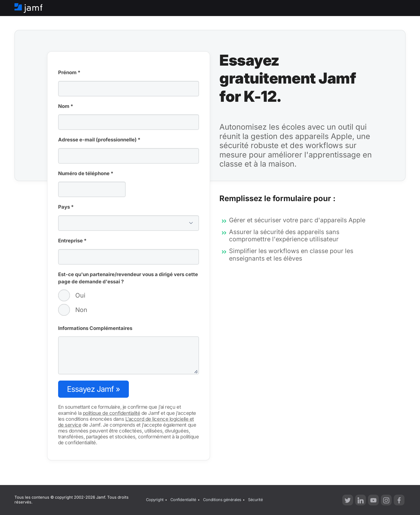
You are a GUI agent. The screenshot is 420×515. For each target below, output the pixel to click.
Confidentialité (183, 500)
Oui (72, 295)
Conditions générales (222, 500)
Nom (66, 107)
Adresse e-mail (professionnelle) (99, 140)
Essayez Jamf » (93, 389)
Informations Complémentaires (95, 328)
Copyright (155, 500)
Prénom (69, 73)
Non (73, 310)
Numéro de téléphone (86, 174)
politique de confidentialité (111, 413)
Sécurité (255, 500)
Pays (66, 207)
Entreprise (72, 241)
